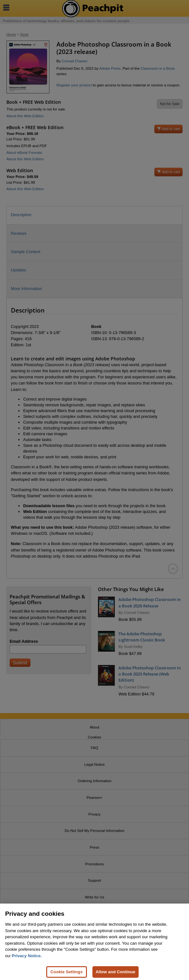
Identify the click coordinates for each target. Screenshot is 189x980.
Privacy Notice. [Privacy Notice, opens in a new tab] (27, 959)
